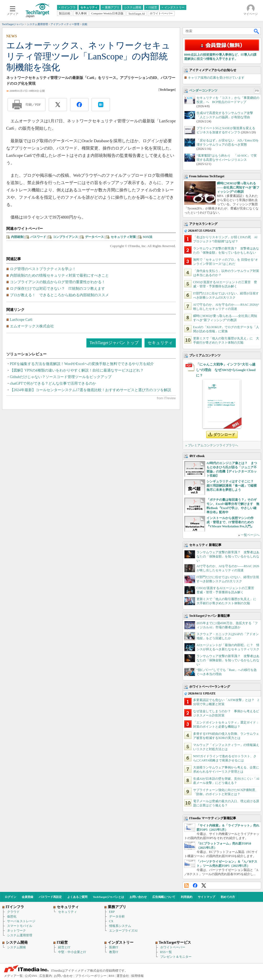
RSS (186, 885)
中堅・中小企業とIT (72, 952)
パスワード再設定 (50, 897)
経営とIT (64, 947)
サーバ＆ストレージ (21, 921)
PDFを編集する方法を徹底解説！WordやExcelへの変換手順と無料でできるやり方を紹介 (82, 364)
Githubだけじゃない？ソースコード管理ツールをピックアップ (61, 377)
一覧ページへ (250, 535)
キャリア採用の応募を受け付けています (216, 78)
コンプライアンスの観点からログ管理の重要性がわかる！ (58, 282)
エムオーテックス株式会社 (32, 326)
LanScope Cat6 (21, 320)
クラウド (13, 912)
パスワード (38, 237)
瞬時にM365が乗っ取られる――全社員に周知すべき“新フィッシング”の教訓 (238, 187)
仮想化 (12, 916)
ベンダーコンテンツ (203, 90)
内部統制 (17, 237)
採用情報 (137, 976)
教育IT (114, 952)
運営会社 (123, 976)
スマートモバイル (20, 926)
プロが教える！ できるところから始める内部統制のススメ (59, 295)
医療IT (114, 947)
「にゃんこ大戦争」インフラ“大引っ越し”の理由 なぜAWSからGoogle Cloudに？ (226, 370)
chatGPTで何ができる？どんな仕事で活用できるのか (53, 383)
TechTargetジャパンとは (108, 897)
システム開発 (16, 947)
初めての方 (228, 897)
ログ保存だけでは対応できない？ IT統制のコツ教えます (57, 289)
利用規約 (187, 897)
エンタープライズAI (123, 931)
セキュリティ (160, 343)
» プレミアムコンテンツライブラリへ (212, 445)
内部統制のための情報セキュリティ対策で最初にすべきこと (59, 275)
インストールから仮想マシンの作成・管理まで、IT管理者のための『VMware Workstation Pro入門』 (230, 522)
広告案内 (46, 976)
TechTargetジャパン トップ (114, 343)
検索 (257, 31)
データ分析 (117, 916)
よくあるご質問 (77, 897)
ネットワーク (16, 931)
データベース (94, 237)
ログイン (10, 897)
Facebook (195, 885)
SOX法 (148, 237)
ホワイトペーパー (173, 947)
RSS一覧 (166, 952)
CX (111, 921)
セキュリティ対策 (123, 237)
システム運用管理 (20, 935)
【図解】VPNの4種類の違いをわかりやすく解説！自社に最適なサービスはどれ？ (77, 370)
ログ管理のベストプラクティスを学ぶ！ (43, 269)
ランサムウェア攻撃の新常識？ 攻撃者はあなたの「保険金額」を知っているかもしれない (228, 556)
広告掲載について (164, 897)
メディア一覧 (13, 976)
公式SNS (31, 976)
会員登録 (27, 897)
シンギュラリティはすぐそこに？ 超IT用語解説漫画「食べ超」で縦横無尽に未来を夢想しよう (232, 486)
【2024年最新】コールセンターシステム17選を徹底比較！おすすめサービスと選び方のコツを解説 (91, 390)
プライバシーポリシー (91, 976)
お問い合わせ (138, 897)
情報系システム (120, 926)
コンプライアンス (65, 237)
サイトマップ (206, 897)
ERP (112, 912)
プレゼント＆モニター (176, 957)
